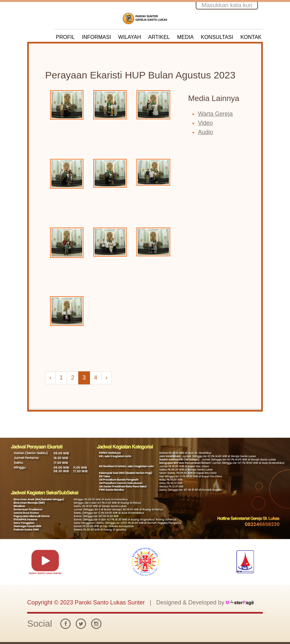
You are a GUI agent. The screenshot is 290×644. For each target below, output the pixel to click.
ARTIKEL (159, 37)
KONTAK (251, 37)
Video (206, 123)
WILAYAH (130, 37)
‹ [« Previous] (50, 378)
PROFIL (65, 37)
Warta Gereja (215, 114)
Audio (206, 132)
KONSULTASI (217, 37)
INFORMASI (96, 37)
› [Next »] (106, 378)
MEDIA (185, 37)
